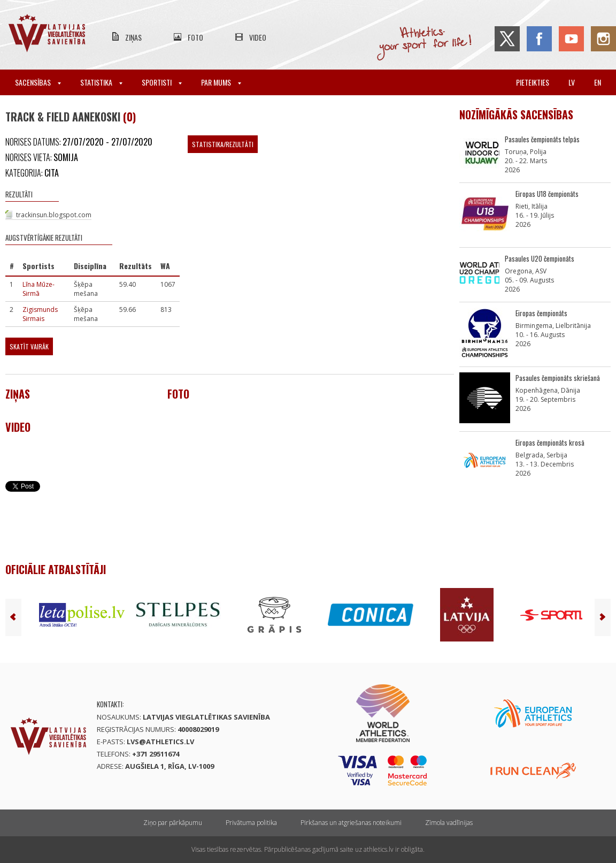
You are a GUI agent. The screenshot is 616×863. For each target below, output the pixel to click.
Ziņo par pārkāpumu (173, 823)
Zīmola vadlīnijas (449, 823)
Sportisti (162, 82)
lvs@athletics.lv (160, 742)
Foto (195, 37)
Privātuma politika (251, 823)
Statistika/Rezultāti (223, 144)
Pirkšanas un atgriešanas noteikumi (351, 823)
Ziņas (133, 37)
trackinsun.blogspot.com (54, 215)
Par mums (221, 82)
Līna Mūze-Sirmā (38, 289)
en (598, 82)
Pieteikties (533, 82)
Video (258, 37)
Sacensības (38, 82)
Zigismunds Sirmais (40, 314)
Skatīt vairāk (29, 346)
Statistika (101, 82)
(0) (129, 117)
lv (572, 82)
